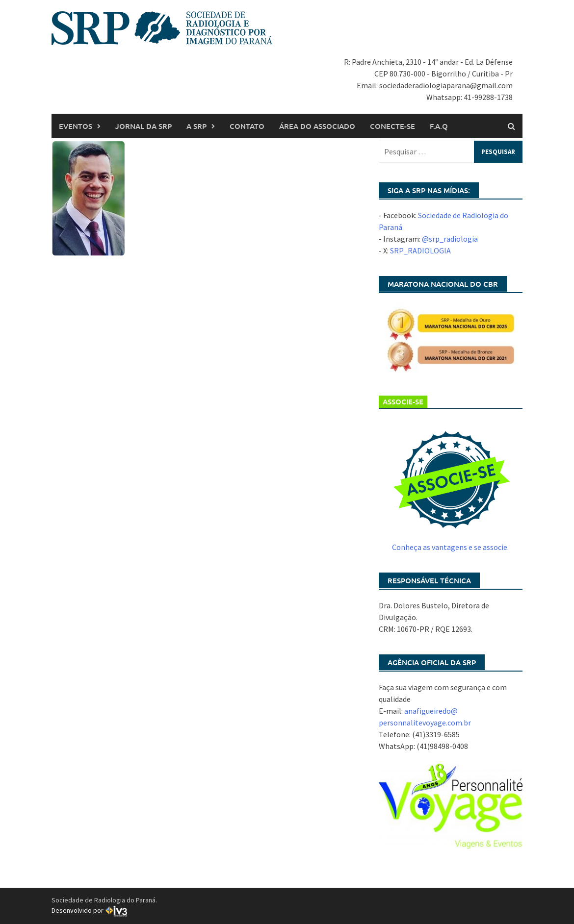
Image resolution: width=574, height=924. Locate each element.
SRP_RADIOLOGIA (420, 250)
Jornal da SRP (143, 126)
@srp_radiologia (450, 239)
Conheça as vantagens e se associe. (450, 547)
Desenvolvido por (90, 911)
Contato (247, 126)
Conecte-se (392, 126)
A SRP (196, 126)
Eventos (76, 126)
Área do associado (317, 126)
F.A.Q (439, 126)
